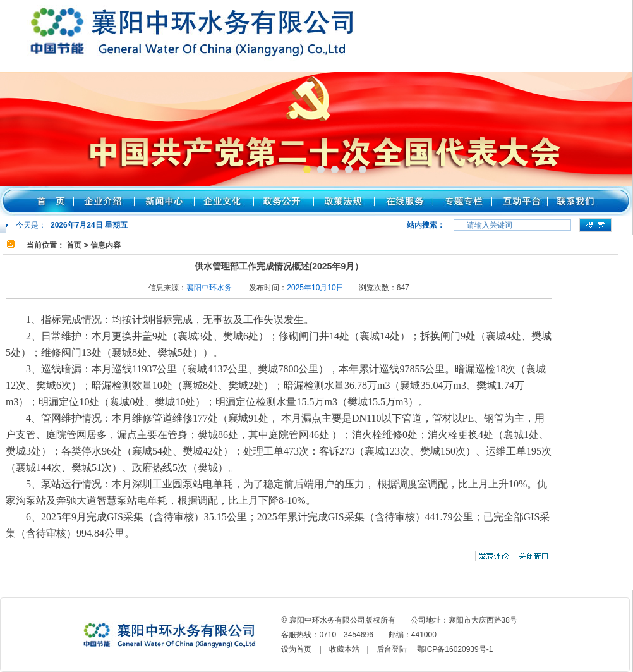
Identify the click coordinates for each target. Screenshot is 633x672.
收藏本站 (344, 649)
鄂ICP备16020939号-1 (455, 649)
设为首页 (296, 649)
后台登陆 (392, 649)
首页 (74, 245)
